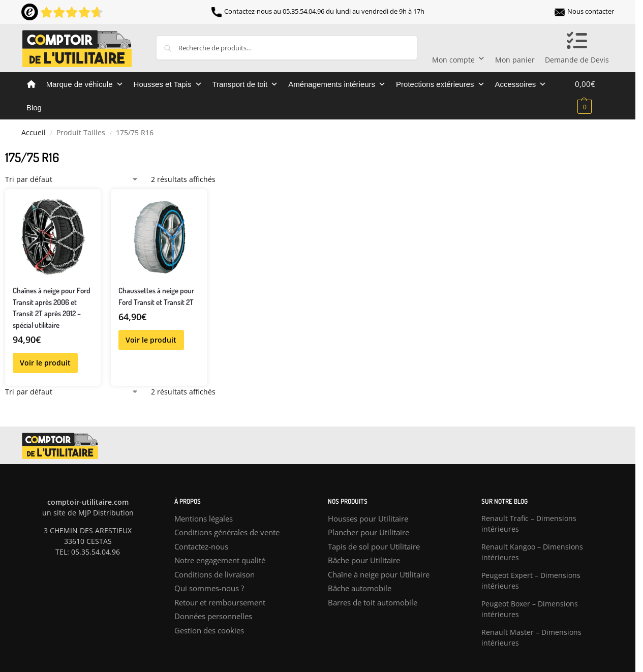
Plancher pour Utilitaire (369, 532)
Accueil (34, 133)
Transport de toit (246, 84)
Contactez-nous (201, 546)
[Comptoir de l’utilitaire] (31, 84)
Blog (34, 108)
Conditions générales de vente (227, 532)
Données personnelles (213, 616)
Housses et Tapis (168, 84)
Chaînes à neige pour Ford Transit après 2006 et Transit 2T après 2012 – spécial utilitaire (52, 308)
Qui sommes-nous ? (209, 588)
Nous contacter (584, 11)
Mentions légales (204, 518)
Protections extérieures (440, 84)
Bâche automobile (360, 588)
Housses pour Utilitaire (368, 518)
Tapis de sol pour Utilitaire (374, 546)
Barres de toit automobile (373, 602)
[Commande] (72, 179)
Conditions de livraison (215, 574)
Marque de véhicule (85, 84)
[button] (594, 95)
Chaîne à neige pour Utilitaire (379, 574)
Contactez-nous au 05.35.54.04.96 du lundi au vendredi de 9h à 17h (318, 11)
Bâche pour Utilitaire (364, 560)
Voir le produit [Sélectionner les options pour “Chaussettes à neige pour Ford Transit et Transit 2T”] (151, 340)
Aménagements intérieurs (337, 84)
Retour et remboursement (220, 602)
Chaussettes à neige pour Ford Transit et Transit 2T (156, 296)
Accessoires (521, 84)
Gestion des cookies (209, 630)
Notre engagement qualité (220, 560)
